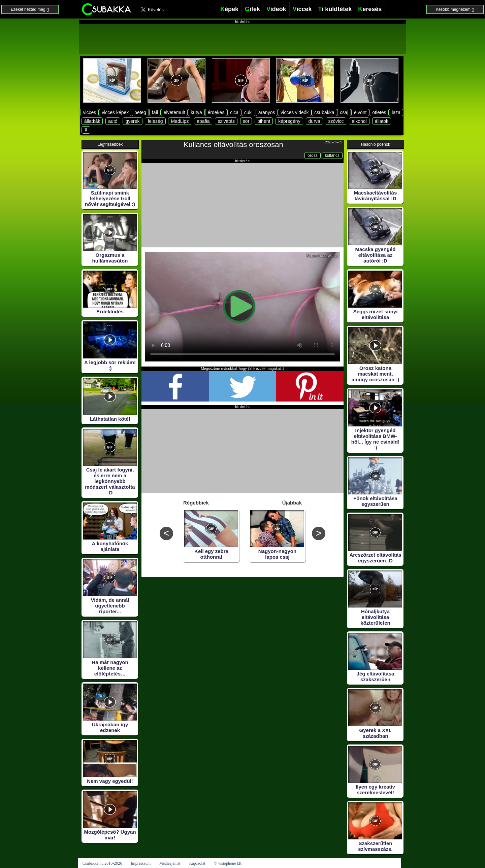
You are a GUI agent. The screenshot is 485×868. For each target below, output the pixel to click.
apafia (203, 121)
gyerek (132, 121)
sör (246, 121)
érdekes (216, 112)
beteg (140, 112)
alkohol (359, 121)
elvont (360, 112)
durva (314, 121)
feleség (155, 121)
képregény (289, 121)
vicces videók (295, 112)
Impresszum (141, 863)
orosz (312, 155)
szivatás (226, 121)
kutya (196, 112)
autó (113, 121)
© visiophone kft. (228, 863)
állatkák (92, 121)
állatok (382, 121)
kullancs (332, 155)
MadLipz (180, 121)
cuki (248, 112)
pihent (264, 121)
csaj (344, 112)
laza (396, 112)
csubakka (324, 112)
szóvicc (336, 121)
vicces (89, 112)
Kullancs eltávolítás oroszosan (233, 145)
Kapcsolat (197, 863)
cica (234, 112)
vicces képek (115, 112)
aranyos (267, 112)
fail (155, 112)
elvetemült (174, 112)
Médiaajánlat (170, 863)
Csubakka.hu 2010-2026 (102, 863)
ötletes (379, 112)
